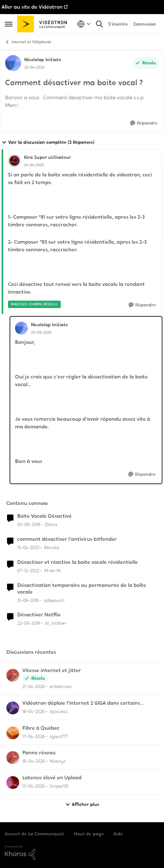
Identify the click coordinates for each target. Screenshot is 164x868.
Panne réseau (39, 753)
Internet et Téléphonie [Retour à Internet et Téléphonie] (28, 42)
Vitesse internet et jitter (52, 670)
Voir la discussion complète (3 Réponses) (48, 142)
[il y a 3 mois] (34, 687)
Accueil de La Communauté (35, 834)
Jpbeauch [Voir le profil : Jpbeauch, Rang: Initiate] (54, 600)
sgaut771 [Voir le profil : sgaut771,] (59, 736)
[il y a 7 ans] (29, 525)
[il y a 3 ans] (28, 548)
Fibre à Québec (41, 728)
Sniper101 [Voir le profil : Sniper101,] (59, 786)
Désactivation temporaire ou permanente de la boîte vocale (82, 589)
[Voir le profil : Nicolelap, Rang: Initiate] (13, 63)
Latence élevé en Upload (52, 778)
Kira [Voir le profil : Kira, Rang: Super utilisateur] (28, 157)
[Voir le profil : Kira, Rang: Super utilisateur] (14, 161)
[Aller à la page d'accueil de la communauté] (44, 24)
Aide (118, 834)
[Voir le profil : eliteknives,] (13, 675)
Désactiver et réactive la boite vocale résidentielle (78, 562)
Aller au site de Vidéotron (32, 7)
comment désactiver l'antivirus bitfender (67, 539)
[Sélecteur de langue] (84, 24)
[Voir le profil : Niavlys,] (13, 758)
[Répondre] (144, 123)
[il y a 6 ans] (29, 623)
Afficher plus (82, 804)
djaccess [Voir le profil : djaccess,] (59, 711)
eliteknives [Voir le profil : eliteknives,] (61, 686)
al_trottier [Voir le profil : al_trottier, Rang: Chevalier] (55, 623)
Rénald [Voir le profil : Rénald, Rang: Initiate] (52, 548)
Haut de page (89, 834)
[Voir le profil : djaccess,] (13, 708)
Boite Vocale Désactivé (44, 516)
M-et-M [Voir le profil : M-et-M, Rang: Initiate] (52, 571)
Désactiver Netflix (39, 615)
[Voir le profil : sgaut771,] (13, 733)
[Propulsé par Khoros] (82, 853)
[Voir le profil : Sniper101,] (13, 783)
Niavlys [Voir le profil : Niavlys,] (58, 761)
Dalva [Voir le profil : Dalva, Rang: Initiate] (51, 524)
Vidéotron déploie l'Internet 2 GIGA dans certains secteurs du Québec (81, 703)
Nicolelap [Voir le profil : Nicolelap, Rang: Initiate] (34, 60)
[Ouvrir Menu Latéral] (9, 24)
